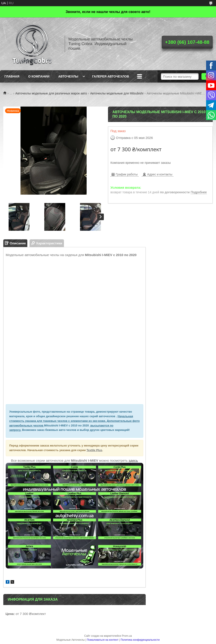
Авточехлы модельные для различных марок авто (51, 93)
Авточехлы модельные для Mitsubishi (117, 93)
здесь (133, 460)
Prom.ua (127, 636)
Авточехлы (68, 76)
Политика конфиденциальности (140, 640)
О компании (39, 76)
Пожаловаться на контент (103, 640)
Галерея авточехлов (111, 76)
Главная (12, 76)
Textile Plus (94, 450)
